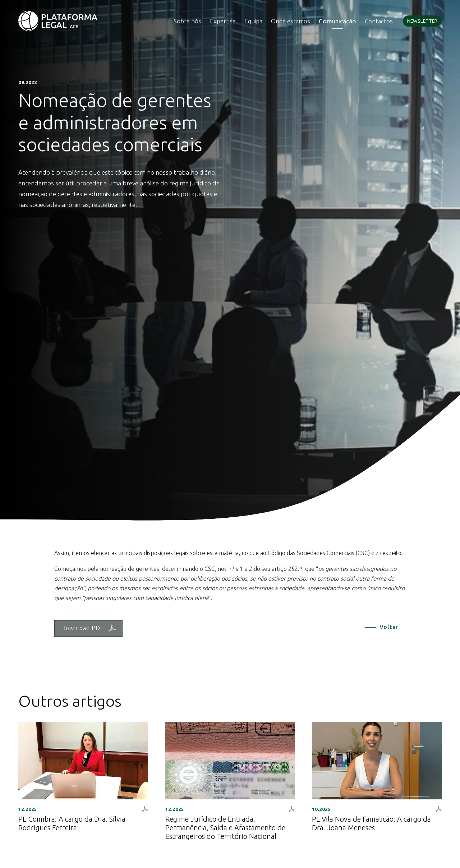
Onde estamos (291, 21)
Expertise (223, 21)
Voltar (389, 627)
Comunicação (337, 21)
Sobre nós (187, 21)
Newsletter (422, 21)
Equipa (253, 21)
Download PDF (88, 628)
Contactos (379, 21)
